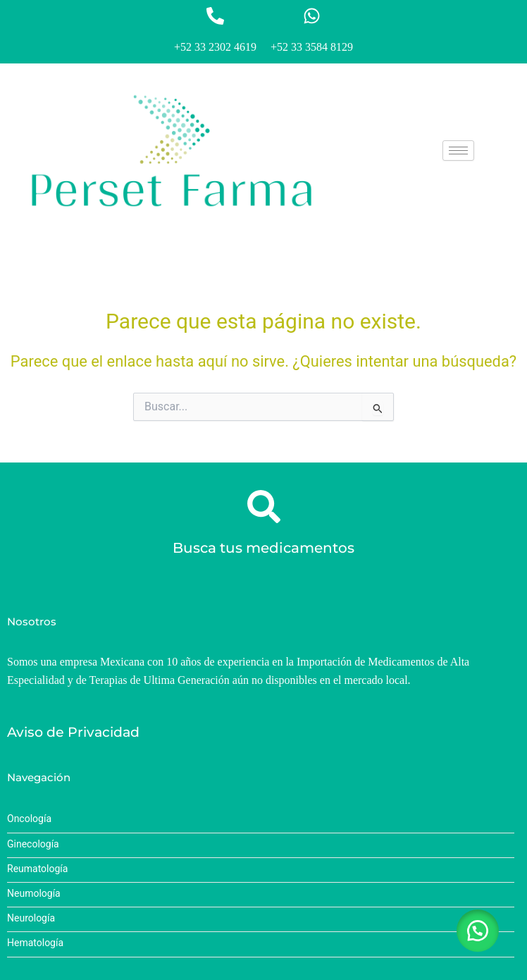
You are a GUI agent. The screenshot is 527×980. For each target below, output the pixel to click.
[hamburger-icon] (458, 151)
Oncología (29, 819)
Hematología (35, 943)
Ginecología (33, 844)
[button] (478, 931)
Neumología (34, 894)
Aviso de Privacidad (73, 732)
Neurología (31, 918)
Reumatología (37, 869)
